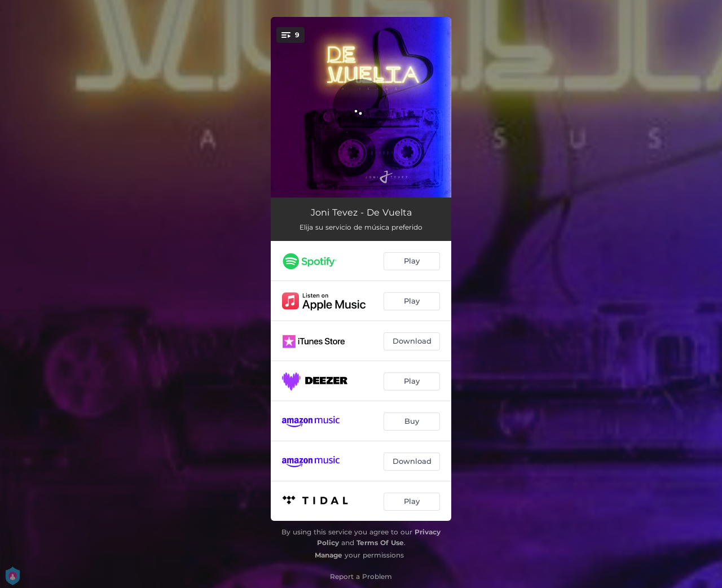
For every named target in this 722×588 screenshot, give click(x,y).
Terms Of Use (380, 543)
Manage (329, 555)
